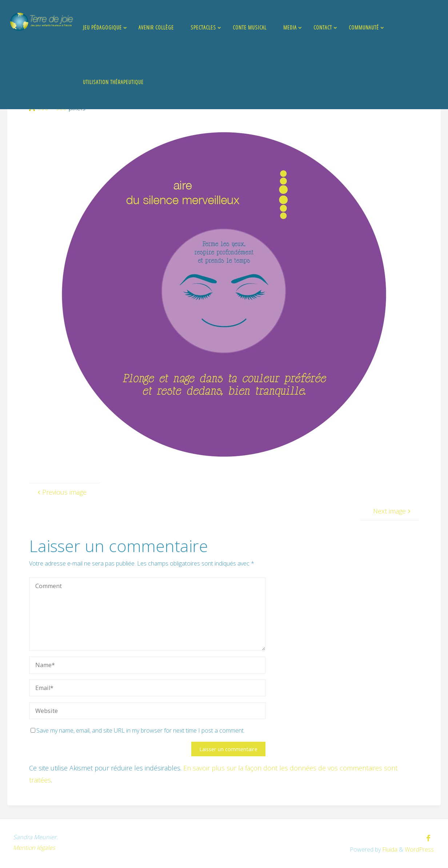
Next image (393, 511)
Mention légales (34, 848)
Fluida (389, 849)
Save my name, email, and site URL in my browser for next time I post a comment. (138, 730)
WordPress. (420, 849)
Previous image (61, 492)
